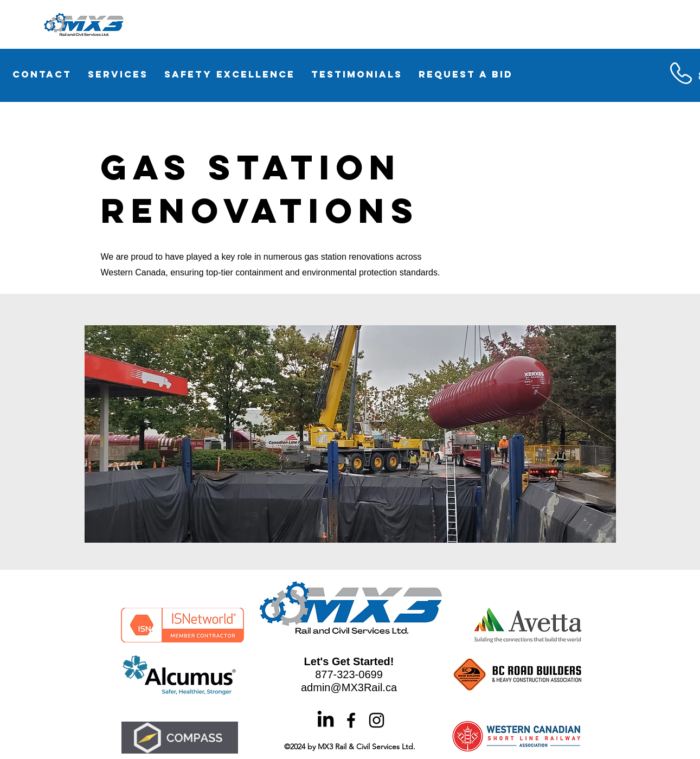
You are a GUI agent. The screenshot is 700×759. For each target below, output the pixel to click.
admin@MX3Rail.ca (349, 687)
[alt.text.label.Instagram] (377, 720)
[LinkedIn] (326, 720)
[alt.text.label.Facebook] (351, 720)
